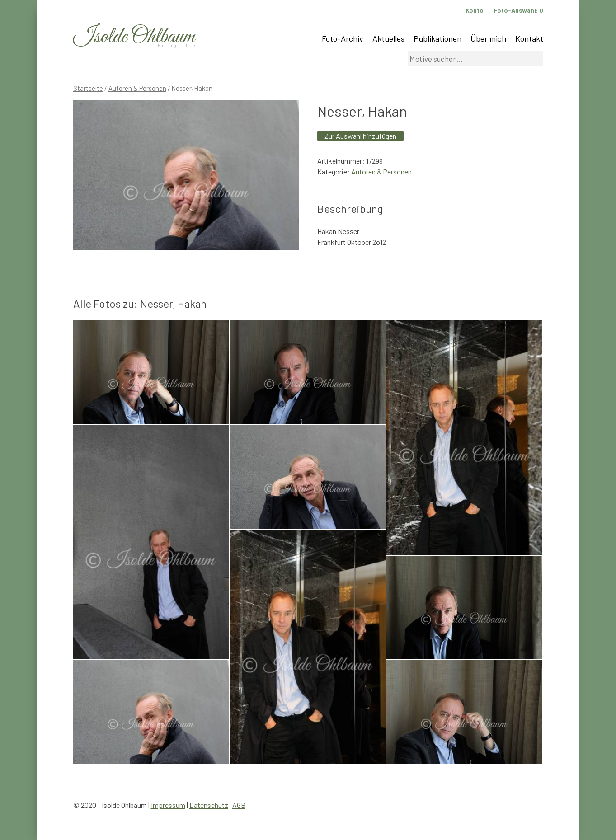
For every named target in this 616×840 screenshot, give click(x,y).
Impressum (168, 805)
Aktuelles (388, 38)
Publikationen (437, 38)
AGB (239, 805)
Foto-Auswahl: (519, 10)
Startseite (88, 88)
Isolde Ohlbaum (134, 37)
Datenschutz (209, 805)
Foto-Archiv (343, 38)
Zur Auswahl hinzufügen (360, 136)
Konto (475, 10)
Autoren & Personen (137, 88)
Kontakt (529, 38)
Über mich (488, 38)
